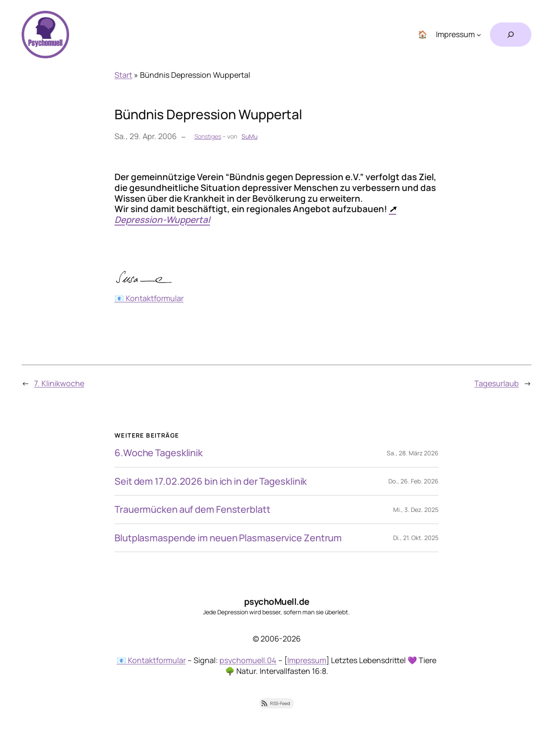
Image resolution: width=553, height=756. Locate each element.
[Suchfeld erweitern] (511, 35)
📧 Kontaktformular (149, 298)
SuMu (249, 136)
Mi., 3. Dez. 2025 (416, 510)
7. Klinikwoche (59, 383)
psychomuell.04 (248, 660)
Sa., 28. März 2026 (413, 453)
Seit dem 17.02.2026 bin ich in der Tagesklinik (211, 481)
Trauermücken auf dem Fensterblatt (192, 509)
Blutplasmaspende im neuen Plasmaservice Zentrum (228, 538)
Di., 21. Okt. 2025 (416, 538)
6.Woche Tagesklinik (159, 453)
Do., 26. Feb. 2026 (413, 481)
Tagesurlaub (497, 383)
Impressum (307, 660)
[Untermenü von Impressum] (479, 35)
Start (123, 75)
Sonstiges (208, 136)
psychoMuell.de (277, 601)
